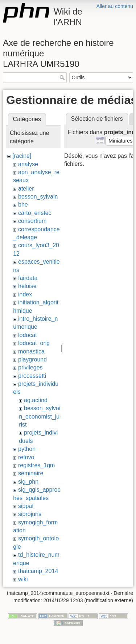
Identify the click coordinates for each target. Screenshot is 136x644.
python (27, 449)
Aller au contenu (115, 6)
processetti (32, 376)
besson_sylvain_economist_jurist (40, 416)
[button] (121, 141)
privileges (30, 367)
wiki (23, 579)
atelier (26, 189)
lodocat (28, 335)
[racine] (22, 156)
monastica (31, 351)
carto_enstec (35, 213)
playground (32, 359)
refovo (26, 457)
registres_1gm (36, 465)
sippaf (26, 506)
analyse (28, 164)
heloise (27, 286)
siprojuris (30, 514)
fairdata (28, 278)
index (25, 294)
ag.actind (36, 400)
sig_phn (28, 482)
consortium (32, 221)
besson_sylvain (38, 197)
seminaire (31, 473)
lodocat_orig (34, 343)
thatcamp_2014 (38, 571)
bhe (23, 205)
